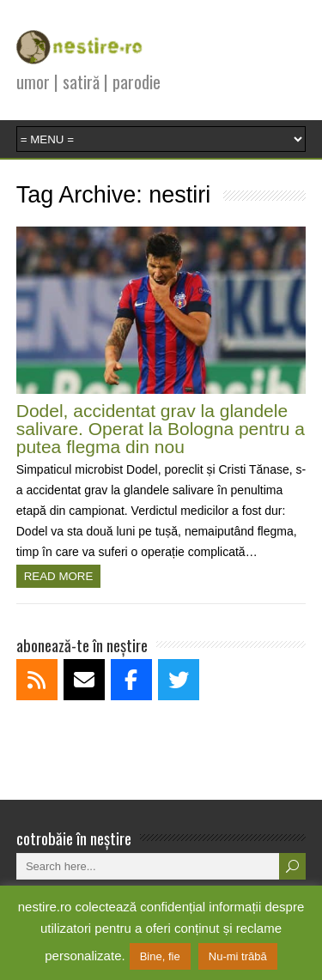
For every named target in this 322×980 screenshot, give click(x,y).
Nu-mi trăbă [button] (238, 956)
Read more (59, 576)
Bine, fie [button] (160, 956)
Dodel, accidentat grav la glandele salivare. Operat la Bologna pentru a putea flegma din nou (161, 429)
